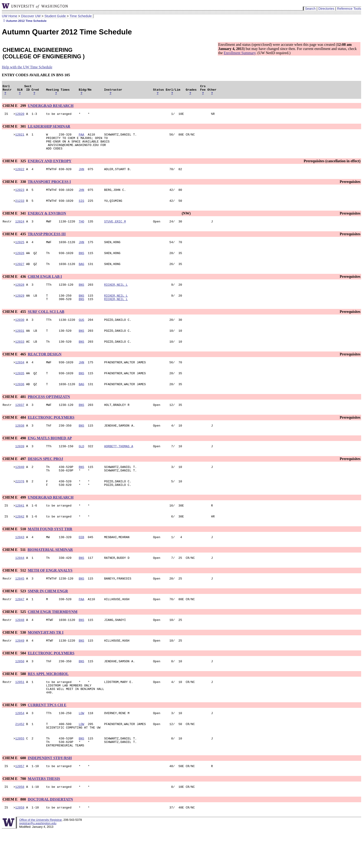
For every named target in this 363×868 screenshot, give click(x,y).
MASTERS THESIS (44, 815)
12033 (20, 357)
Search (310, 9)
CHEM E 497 (15, 478)
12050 (20, 690)
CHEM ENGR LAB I (45, 288)
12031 (20, 345)
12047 (20, 626)
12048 (20, 647)
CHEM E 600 (15, 793)
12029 (20, 308)
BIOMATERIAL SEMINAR (50, 574)
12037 (20, 423)
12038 (20, 444)
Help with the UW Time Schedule (27, 67)
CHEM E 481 (15, 414)
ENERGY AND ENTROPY (49, 167)
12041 (20, 528)
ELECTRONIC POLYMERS (51, 436)
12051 (20, 711)
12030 (20, 334)
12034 (20, 378)
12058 (20, 824)
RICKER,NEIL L (116, 296)
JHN (81, 176)
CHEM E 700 (15, 815)
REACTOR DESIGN (45, 369)
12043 (20, 561)
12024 (20, 230)
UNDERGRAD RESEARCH (51, 108)
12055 (20, 772)
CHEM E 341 (15, 222)
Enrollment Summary (240, 53)
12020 (20, 116)
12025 (20, 252)
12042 (20, 540)
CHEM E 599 (15, 736)
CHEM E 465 (15, 369)
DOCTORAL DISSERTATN (50, 836)
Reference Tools (349, 9)
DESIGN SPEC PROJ (45, 478)
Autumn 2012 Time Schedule (24, 21)
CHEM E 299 (15, 108)
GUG (81, 334)
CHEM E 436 (15, 288)
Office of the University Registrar (40, 857)
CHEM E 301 (15, 129)
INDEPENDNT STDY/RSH (50, 793)
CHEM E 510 (15, 553)
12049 (20, 668)
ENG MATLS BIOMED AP (50, 457)
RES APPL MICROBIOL (48, 702)
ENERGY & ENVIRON (47, 222)
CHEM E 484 (15, 436)
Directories (326, 9)
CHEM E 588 (15, 702)
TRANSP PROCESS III (47, 243)
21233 (20, 209)
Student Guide (55, 16)
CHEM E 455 (15, 325)
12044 (20, 583)
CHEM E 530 (15, 660)
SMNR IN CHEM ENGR (48, 617)
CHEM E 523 (15, 617)
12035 (20, 390)
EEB (81, 561)
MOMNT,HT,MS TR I (46, 660)
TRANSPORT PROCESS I (49, 189)
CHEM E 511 (15, 574)
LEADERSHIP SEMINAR (49, 129)
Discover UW (31, 16)
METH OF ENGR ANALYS (50, 595)
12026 (20, 263)
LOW (81, 745)
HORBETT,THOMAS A (119, 466)
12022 (20, 176)
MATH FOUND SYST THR (50, 553)
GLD (81, 466)
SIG (81, 209)
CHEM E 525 (15, 638)
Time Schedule (81, 16)
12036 (20, 401)
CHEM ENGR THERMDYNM (53, 638)
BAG (81, 275)
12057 (20, 802)
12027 (20, 275)
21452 (20, 757)
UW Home (10, 16)
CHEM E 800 (15, 836)
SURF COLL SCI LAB (46, 325)
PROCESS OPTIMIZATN (49, 414)
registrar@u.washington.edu (38, 861)
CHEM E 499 (15, 520)
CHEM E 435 (15, 243)
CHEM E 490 (15, 457)
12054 (20, 745)
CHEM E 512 (15, 595)
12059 (20, 845)
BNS (81, 263)
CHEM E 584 (15, 681)
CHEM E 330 (15, 189)
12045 (20, 604)
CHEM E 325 (15, 167)
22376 (20, 503)
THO (81, 230)
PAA (81, 138)
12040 (20, 487)
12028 (20, 296)
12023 (20, 197)
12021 (20, 138)
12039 (20, 466)
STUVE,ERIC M (115, 230)
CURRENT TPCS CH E (47, 736)
